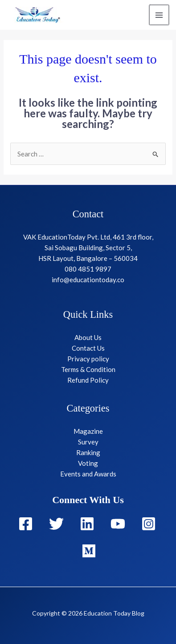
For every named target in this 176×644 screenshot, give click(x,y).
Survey (88, 442)
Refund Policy (88, 380)
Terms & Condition (88, 369)
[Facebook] (26, 524)
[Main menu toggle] (160, 15)
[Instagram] (149, 524)
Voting (88, 463)
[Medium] (89, 551)
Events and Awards (88, 474)
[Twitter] (56, 524)
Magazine (88, 431)
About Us (88, 337)
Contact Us (88, 348)
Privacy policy (88, 359)
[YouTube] (118, 524)
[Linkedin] (87, 524)
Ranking (88, 452)
